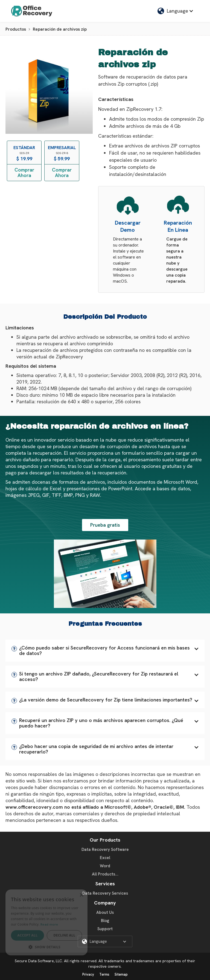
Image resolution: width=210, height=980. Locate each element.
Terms (104, 974)
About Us (105, 912)
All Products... (105, 874)
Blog (105, 921)
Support (105, 929)
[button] (105, 651)
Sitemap (121, 974)
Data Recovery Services (105, 893)
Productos (16, 29)
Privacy (88, 974)
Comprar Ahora (24, 172)
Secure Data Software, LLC (38, 961)
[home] (32, 11)
